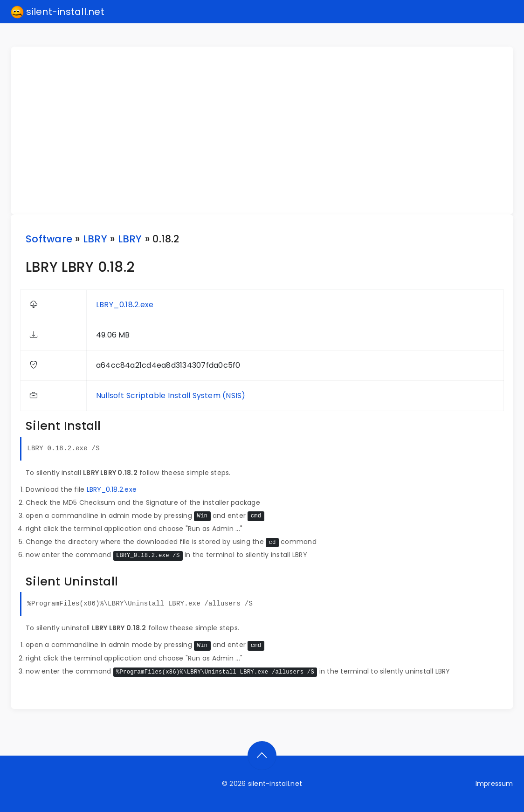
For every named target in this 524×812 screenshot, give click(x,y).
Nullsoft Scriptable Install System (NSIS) (171, 396)
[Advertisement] (268, 131)
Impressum (494, 784)
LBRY (95, 239)
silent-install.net (58, 12)
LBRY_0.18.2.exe (125, 305)
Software (49, 239)
